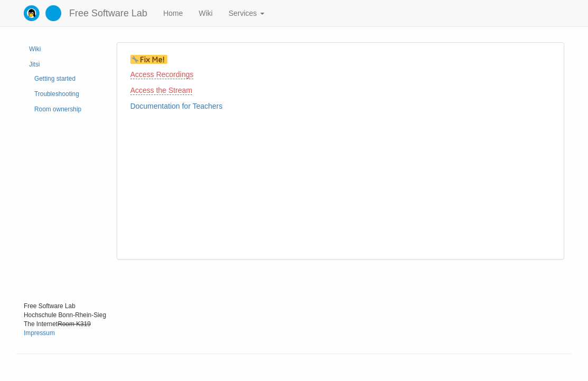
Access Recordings (162, 74)
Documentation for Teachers (177, 106)
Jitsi (34, 64)
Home (173, 13)
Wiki (205, 13)
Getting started (55, 79)
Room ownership (58, 109)
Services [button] (246, 13)
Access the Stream (162, 90)
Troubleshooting (57, 94)
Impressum (39, 333)
